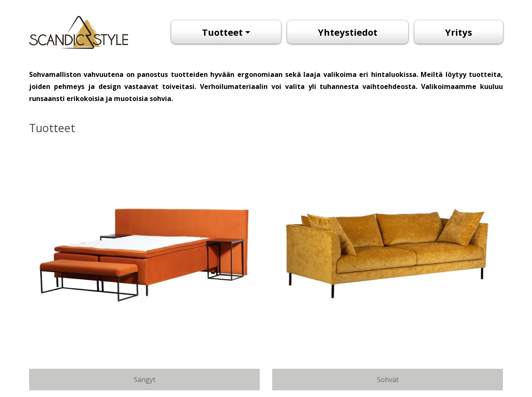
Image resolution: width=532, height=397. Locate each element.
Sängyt (145, 380)
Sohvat (388, 380)
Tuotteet (222, 32)
